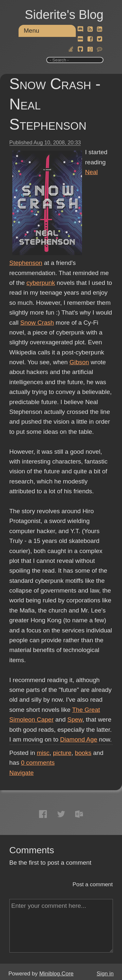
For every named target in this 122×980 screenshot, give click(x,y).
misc (43, 753)
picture (62, 753)
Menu (32, 31)
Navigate (22, 773)
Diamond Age (79, 739)
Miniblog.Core (56, 974)
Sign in (105, 974)
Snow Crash (37, 323)
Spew (75, 719)
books (83, 753)
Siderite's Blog (64, 15)
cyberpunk (41, 283)
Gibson (79, 362)
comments (38, 763)
